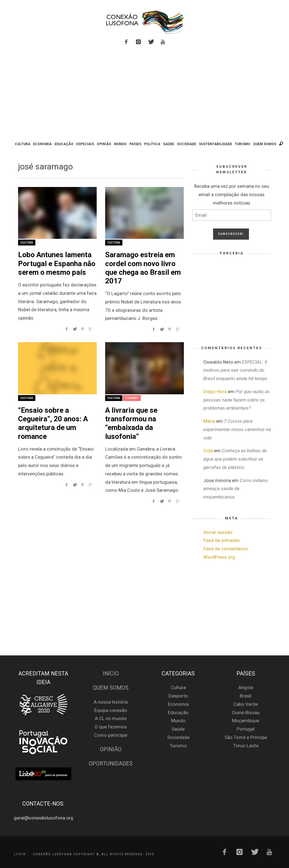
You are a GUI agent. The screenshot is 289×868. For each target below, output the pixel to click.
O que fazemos (111, 727)
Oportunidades (111, 764)
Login (20, 854)
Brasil (246, 696)
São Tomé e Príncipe (246, 737)
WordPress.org (219, 557)
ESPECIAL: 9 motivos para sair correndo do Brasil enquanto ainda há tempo (235, 370)
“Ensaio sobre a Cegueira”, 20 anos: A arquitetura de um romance (53, 423)
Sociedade (178, 737)
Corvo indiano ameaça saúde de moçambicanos (235, 489)
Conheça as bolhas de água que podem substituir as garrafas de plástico (235, 459)
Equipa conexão (111, 710)
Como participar (111, 735)
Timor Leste (246, 746)
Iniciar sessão (218, 532)
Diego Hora (215, 392)
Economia (178, 704)
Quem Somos (111, 688)
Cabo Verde (246, 704)
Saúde (178, 729)
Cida (208, 451)
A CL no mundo (111, 718)
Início (111, 674)
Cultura (27, 243)
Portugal (246, 729)
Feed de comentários (226, 549)
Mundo (178, 721)
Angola (246, 687)
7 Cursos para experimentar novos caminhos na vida (237, 429)
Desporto (178, 696)
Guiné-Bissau (246, 713)
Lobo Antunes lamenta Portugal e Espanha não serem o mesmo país (57, 263)
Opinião (111, 749)
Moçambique (246, 721)
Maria (209, 421)
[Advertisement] (145, 94)
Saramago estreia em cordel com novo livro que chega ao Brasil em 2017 (143, 268)
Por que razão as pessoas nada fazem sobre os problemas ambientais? (237, 400)
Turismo (132, 398)
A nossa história (111, 702)
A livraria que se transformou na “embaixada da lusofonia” (131, 423)
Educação (178, 713)
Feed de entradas (222, 540)
